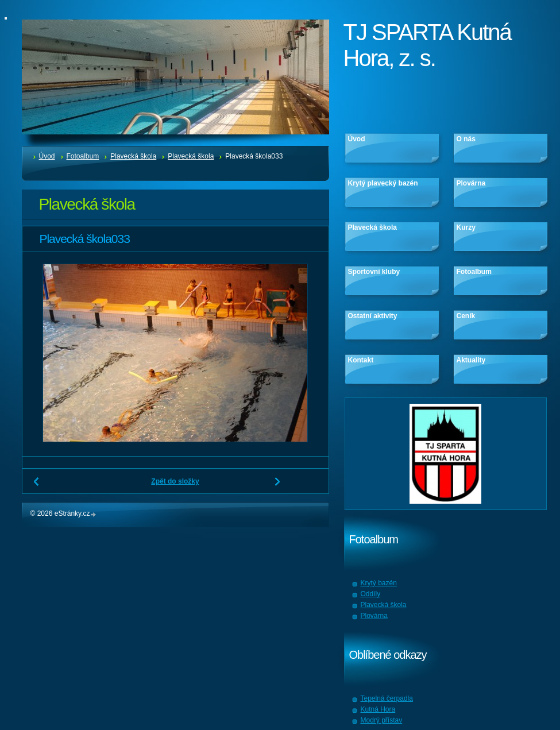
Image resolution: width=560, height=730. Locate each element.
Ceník (466, 316)
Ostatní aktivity (373, 316)
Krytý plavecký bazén (383, 183)
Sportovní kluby (374, 272)
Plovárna (471, 183)
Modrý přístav (382, 720)
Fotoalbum (83, 156)
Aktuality (471, 360)
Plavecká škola (133, 156)
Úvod (47, 156)
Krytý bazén (379, 583)
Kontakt (361, 360)
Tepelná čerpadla (387, 698)
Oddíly (371, 594)
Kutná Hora (378, 709)
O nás (466, 139)
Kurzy (466, 227)
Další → (278, 486)
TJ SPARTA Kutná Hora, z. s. (427, 45)
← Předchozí (37, 486)
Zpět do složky (175, 481)
